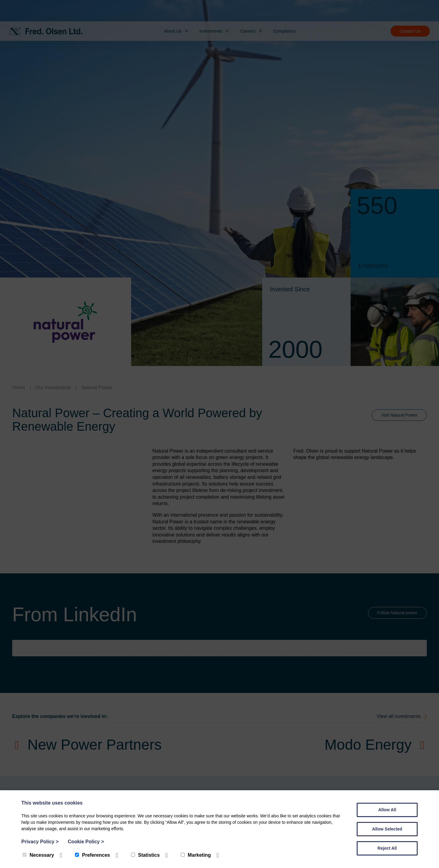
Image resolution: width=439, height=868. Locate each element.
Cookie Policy (86, 842)
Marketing (196, 855)
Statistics (145, 855)
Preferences (93, 855)
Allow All (387, 810)
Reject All (387, 848)
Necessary (38, 855)
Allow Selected (387, 829)
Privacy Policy (40, 842)
